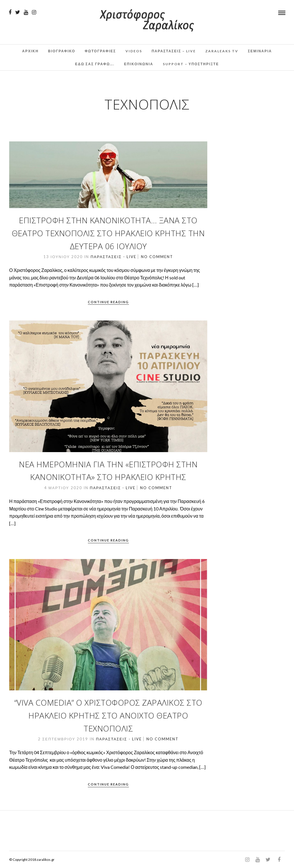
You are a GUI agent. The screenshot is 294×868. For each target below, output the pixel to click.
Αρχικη (30, 51)
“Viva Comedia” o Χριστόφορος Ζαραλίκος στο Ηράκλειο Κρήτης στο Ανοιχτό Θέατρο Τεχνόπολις (108, 715)
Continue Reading (108, 302)
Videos (134, 51)
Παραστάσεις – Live (174, 51)
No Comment (157, 257)
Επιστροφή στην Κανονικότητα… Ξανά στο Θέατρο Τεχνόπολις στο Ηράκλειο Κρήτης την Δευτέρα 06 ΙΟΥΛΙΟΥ (108, 233)
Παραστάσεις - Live (113, 257)
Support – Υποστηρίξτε (191, 64)
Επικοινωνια (139, 64)
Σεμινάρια (260, 51)
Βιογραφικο (62, 51)
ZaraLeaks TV (222, 51)
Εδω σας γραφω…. (95, 64)
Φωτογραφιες (100, 51)
